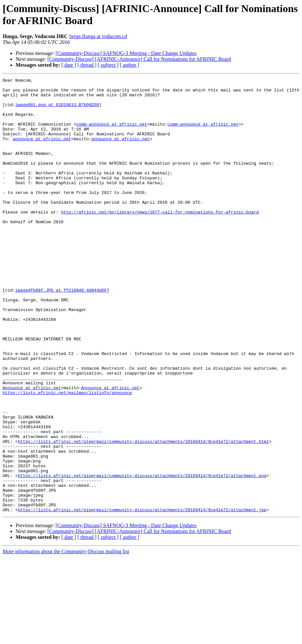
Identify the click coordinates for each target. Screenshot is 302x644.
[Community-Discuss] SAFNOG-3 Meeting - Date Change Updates (126, 53)
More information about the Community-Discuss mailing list (66, 638)
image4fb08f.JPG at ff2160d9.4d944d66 (61, 333)
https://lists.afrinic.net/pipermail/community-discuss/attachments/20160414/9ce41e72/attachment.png (142, 555)
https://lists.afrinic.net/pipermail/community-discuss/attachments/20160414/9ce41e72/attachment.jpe (142, 596)
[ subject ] (108, 65)
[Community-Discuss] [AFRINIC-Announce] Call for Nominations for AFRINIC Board (139, 59)
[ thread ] (87, 65)
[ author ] (130, 65)
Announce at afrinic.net (32, 450)
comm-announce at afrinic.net (112, 134)
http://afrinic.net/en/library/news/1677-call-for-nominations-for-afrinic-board (160, 239)
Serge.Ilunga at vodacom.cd (98, 36)
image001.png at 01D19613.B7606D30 (57, 110)
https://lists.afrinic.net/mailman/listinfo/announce (67, 456)
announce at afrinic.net (42, 151)
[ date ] (69, 65)
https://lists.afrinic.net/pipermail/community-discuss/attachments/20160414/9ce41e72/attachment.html (143, 514)
